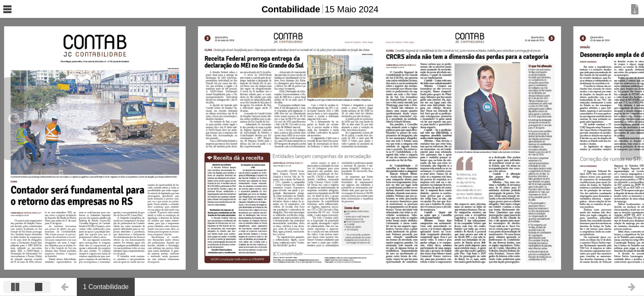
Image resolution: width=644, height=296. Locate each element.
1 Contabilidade (106, 287)
